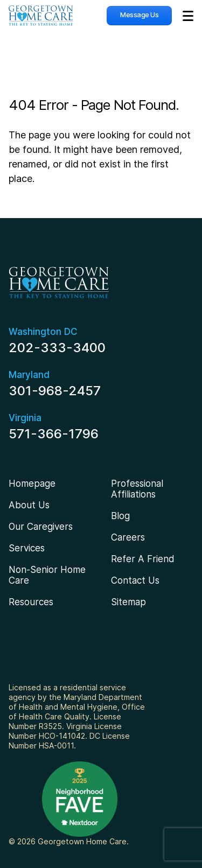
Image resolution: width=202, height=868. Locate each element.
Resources (31, 602)
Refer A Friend (143, 559)
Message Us (139, 15)
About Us (29, 505)
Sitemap (128, 602)
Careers (128, 537)
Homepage (32, 484)
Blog (120, 516)
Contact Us (135, 580)
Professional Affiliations (137, 489)
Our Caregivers (41, 527)
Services (27, 548)
